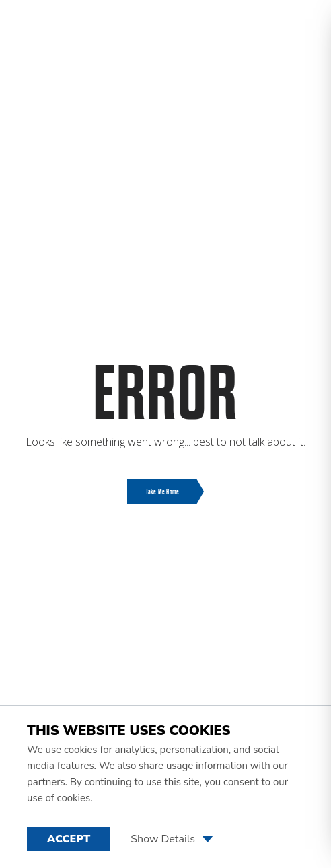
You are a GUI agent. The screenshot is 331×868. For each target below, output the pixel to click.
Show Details (172, 839)
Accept (69, 839)
